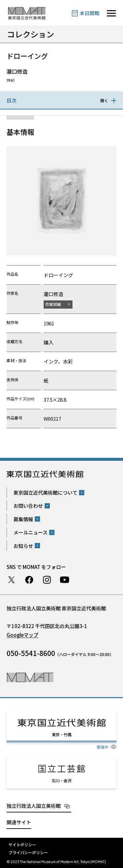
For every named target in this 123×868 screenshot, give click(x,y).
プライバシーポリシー (28, 852)
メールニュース (31, 532)
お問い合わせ (28, 506)
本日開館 (90, 13)
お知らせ (23, 546)
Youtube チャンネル (65, 580)
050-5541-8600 (31, 653)
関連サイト (19, 822)
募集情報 (23, 519)
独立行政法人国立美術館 (34, 806)
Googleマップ (22, 635)
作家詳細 (53, 304)
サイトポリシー (22, 845)
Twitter (11, 580)
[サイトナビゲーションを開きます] (111, 13)
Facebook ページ (29, 580)
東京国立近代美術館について (45, 493)
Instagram (47, 580)
